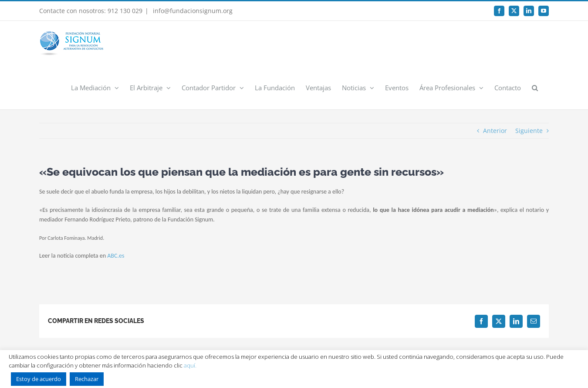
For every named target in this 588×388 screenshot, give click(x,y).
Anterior (495, 131)
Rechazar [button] (87, 379)
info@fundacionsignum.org (192, 11)
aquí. (190, 365)
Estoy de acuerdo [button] (39, 379)
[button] (535, 87)
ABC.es (116, 256)
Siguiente (529, 131)
